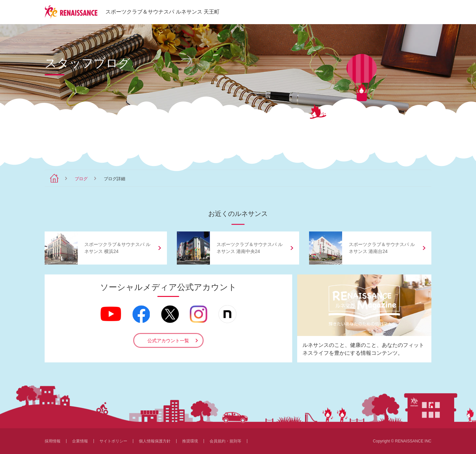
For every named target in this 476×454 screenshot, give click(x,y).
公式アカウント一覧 (168, 341)
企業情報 (80, 441)
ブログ (81, 179)
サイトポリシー (113, 441)
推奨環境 (190, 441)
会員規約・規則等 (225, 441)
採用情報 (53, 441)
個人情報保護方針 (155, 441)
